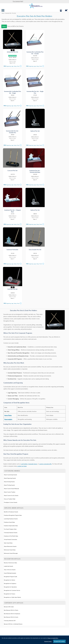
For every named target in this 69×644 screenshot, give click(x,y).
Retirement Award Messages (11, 475)
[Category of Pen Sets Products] (34, 18)
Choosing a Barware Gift (10, 542)
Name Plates (8, 337)
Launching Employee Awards (11, 440)
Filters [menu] (4, 26)
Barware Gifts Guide (9, 528)
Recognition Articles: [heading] (13, 480)
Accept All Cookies (59, 641)
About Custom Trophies (10, 413)
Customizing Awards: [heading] (12, 392)
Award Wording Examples (10, 495)
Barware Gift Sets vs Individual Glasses (13, 545)
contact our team (22, 388)
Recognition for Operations (10, 508)
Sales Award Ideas (8, 464)
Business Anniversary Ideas (10, 484)
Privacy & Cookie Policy (53, 638)
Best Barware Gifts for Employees (12, 535)
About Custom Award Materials (11, 410)
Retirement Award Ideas (10, 471)
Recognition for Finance (10, 515)
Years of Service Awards (10, 491)
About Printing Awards (9, 407)
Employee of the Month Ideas (11, 457)
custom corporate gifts (45, 385)
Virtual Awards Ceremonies (10, 461)
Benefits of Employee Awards (11, 433)
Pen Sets (16, 26)
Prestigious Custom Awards (11, 424)
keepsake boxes (33, 385)
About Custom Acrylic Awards (11, 417)
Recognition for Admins (10, 501)
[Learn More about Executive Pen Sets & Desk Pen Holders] (34, 310)
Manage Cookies (48, 641)
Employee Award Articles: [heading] (14, 429)
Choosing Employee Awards (11, 454)
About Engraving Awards (10, 400)
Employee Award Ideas (9, 444)
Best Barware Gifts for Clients (11, 532)
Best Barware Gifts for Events (11, 539)
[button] (18, 2)
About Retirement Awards (10, 468)
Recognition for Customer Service (12, 512)
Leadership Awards (8, 488)
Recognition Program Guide (10, 498)
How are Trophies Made (10, 420)
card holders (24, 385)
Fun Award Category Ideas (10, 451)
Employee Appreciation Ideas (11, 447)
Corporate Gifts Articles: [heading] (14, 524)
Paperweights (8, 341)
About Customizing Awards (10, 396)
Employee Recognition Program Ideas (13, 437)
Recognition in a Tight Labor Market (12, 519)
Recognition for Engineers (10, 505)
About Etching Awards (9, 403)
